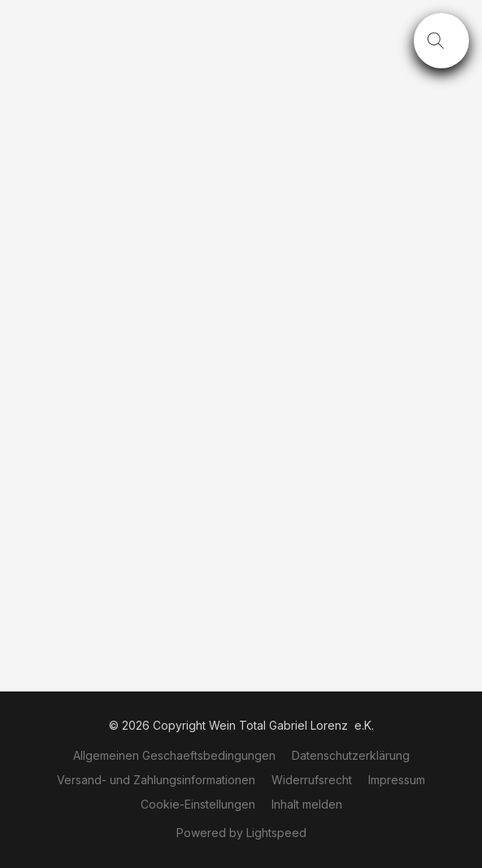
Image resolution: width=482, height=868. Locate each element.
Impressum (397, 780)
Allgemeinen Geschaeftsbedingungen (174, 755)
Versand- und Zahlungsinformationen (156, 780)
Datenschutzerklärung (351, 755)
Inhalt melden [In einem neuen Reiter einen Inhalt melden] (307, 804)
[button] (441, 41)
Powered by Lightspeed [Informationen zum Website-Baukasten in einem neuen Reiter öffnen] (241, 833)
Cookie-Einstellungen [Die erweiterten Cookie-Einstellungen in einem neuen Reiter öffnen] (198, 804)
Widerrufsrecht (312, 780)
